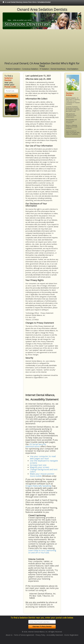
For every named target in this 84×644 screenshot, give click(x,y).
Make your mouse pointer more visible (42, 475)
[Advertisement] (42, 46)
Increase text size (38, 465)
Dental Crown (72, 110)
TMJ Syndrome (70, 114)
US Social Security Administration (36, 445)
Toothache (75, 134)
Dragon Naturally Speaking (38, 486)
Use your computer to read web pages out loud (43, 457)
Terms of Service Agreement (24, 635)
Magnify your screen (39, 467)
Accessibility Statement (55, 635)
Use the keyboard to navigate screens (44, 462)
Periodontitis (70, 120)
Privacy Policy (40, 635)
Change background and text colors (44, 471)
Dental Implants (71, 98)
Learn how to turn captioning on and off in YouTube (42, 551)
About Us (9, 635)
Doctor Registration (71, 635)
